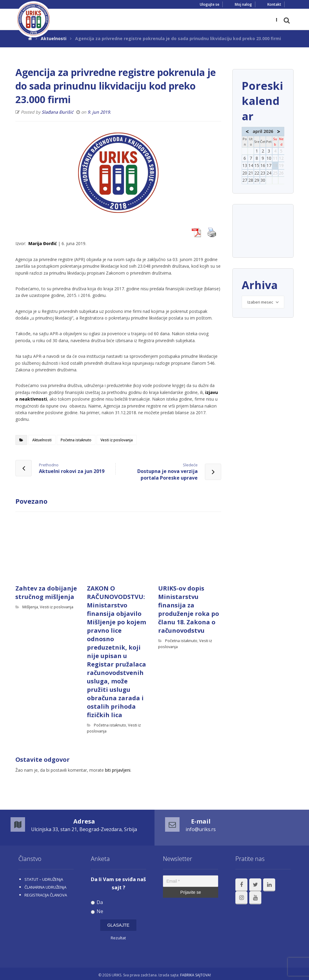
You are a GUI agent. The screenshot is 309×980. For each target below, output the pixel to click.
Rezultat (118, 938)
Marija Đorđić (43, 243)
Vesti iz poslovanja (117, 440)
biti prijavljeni (118, 770)
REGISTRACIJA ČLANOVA (46, 895)
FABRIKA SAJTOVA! (196, 975)
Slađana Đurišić (57, 112)
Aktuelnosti (42, 440)
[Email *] (191, 881)
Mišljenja (30, 607)
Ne (97, 911)
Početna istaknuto (76, 440)
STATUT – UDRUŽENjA (44, 879)
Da (97, 902)
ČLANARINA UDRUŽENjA (45, 887)
